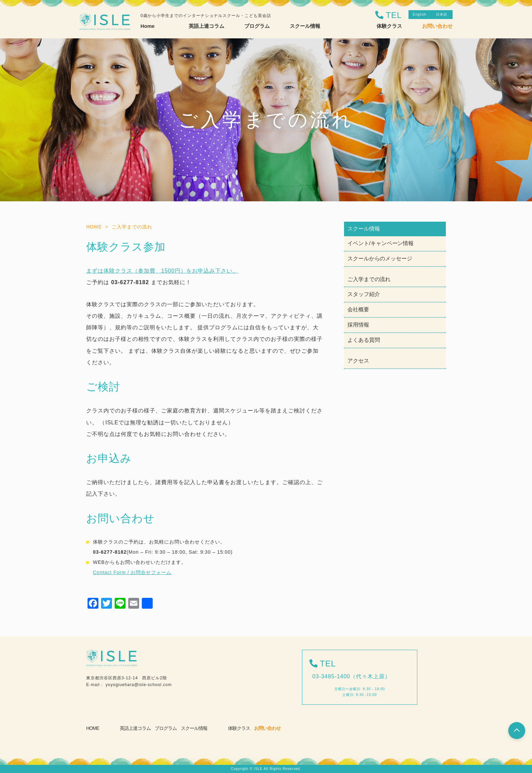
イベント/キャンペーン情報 (381, 243)
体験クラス (389, 26)
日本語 (442, 14)
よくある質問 (364, 340)
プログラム (166, 728)
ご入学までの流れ (369, 279)
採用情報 (358, 325)
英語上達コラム (135, 728)
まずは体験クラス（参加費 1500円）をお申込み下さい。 (162, 271)
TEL (394, 15)
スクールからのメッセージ (380, 259)
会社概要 (358, 309)
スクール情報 (194, 728)
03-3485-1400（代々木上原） (352, 676)
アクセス (358, 361)
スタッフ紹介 (364, 294)
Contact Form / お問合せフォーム (132, 572)
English (420, 14)
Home (148, 26)
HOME (93, 728)
